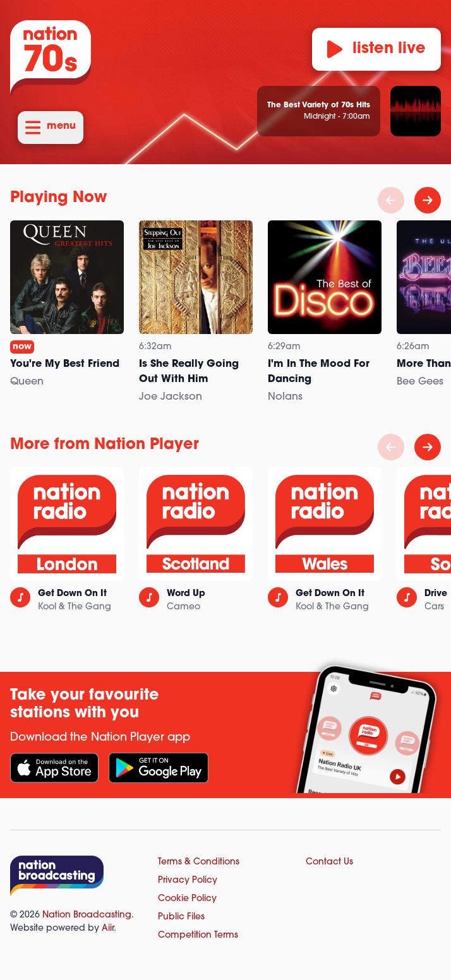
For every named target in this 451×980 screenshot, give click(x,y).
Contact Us (329, 862)
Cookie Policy (187, 899)
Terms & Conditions (199, 862)
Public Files (181, 917)
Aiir (108, 929)
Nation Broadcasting (87, 915)
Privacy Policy (188, 881)
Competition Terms (198, 935)
